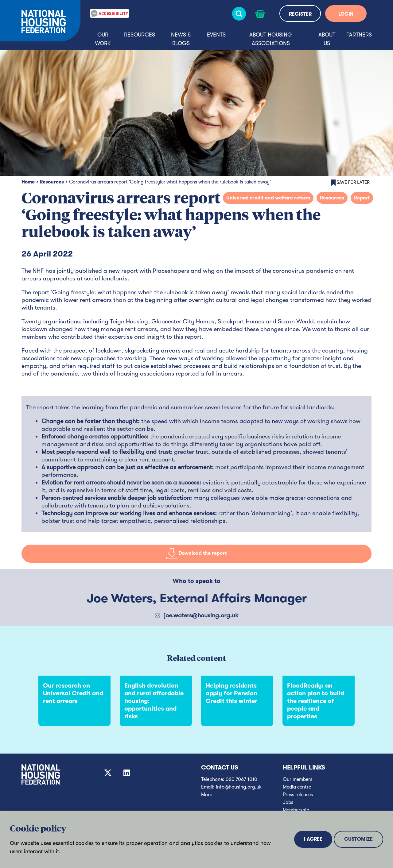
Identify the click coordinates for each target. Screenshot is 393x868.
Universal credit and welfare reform (268, 198)
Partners (359, 35)
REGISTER (300, 14)
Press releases (298, 795)
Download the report (196, 554)
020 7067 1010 (241, 779)
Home (28, 182)
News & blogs (181, 39)
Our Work (103, 39)
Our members (298, 779)
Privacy (125, 860)
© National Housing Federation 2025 (268, 860)
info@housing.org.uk (239, 787)
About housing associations (271, 39)
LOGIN (346, 14)
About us (327, 39)
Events (216, 35)
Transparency (298, 818)
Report (362, 198)
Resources (140, 35)
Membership (296, 810)
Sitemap (53, 860)
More (207, 795)
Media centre (297, 787)
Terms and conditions (196, 860)
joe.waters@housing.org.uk (201, 615)
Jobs (288, 802)
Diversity (292, 825)
